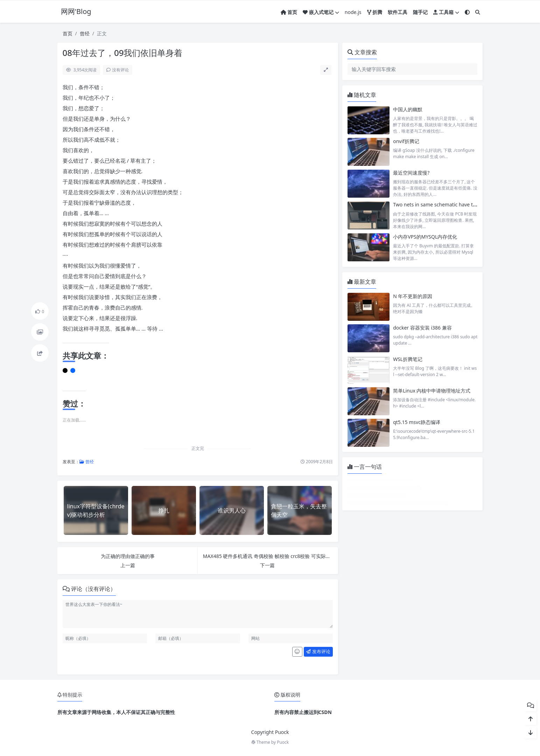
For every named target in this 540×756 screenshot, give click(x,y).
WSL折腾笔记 (408, 359)
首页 (68, 33)
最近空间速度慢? (411, 173)
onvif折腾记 (406, 141)
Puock (283, 742)
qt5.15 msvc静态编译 (417, 422)
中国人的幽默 (408, 109)
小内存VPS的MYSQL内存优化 (425, 237)
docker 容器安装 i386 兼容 (422, 328)
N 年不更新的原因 (413, 296)
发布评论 (318, 651)
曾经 (85, 33)
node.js (353, 12)
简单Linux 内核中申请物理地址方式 (432, 391)
